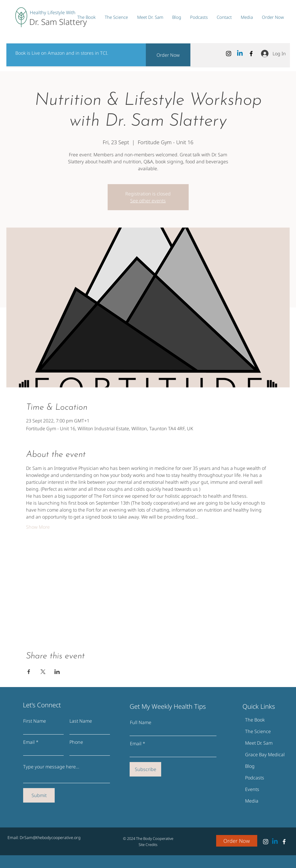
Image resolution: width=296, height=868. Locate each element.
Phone (76, 742)
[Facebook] (251, 54)
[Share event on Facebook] (29, 672)
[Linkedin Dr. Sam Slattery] (240, 54)
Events (252, 789)
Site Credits (148, 845)
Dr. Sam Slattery (58, 22)
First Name (35, 721)
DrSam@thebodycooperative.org (50, 837)
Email (29, 742)
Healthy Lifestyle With (53, 12)
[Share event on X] (43, 672)
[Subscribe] (145, 769)
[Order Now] (168, 55)
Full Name (141, 722)
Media (252, 801)
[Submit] (39, 795)
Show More (38, 527)
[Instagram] (229, 54)
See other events (148, 201)
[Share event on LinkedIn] (57, 672)
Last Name (81, 721)
